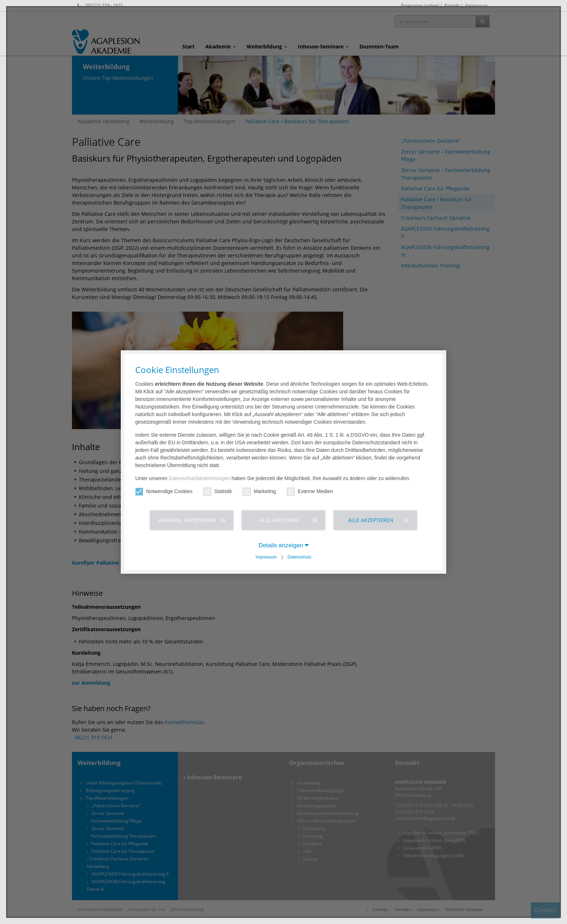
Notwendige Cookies (164, 491)
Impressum (266, 557)
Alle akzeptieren (371, 520)
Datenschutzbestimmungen (200, 478)
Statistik (218, 491)
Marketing (259, 491)
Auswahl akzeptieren (187, 520)
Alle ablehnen (279, 520)
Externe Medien (310, 491)
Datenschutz (299, 557)
